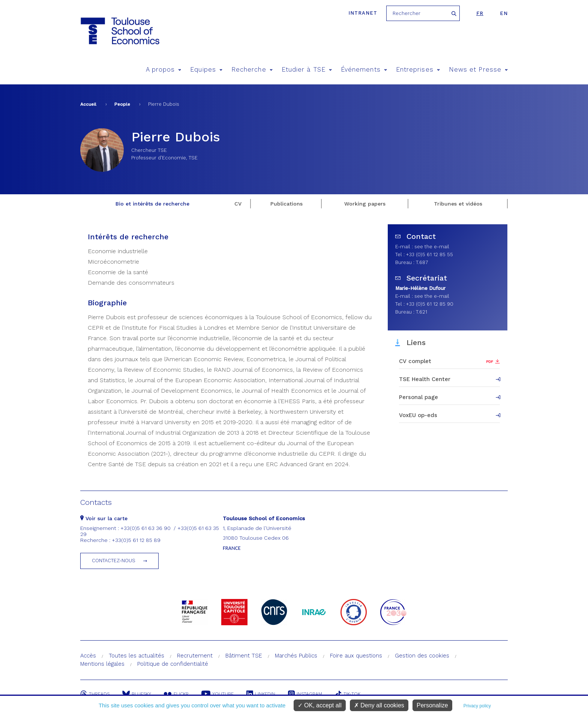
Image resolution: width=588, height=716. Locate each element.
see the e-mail (432, 247)
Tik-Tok (348, 694)
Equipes (206, 70)
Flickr (176, 694)
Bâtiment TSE (244, 656)
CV (238, 204)
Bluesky (137, 694)
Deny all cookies (379, 705)
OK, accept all (320, 705)
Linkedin (261, 694)
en (504, 13)
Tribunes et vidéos (458, 204)
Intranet (363, 13)
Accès (88, 656)
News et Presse (478, 70)
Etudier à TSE (307, 70)
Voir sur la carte (104, 518)
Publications (286, 204)
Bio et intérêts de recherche (152, 204)
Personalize (432, 705)
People (122, 104)
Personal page (418, 397)
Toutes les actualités (136, 656)
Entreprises (418, 70)
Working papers (365, 204)
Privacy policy (477, 706)
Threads (95, 694)
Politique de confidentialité (173, 664)
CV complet (415, 361)
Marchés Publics (296, 656)
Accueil (88, 104)
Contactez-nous (114, 561)
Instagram (305, 694)
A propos (164, 70)
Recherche (252, 70)
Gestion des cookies (422, 656)
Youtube (217, 694)
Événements (364, 70)
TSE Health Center (425, 379)
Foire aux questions (356, 656)
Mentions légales (102, 664)
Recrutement (195, 656)
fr (480, 13)
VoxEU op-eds (418, 415)
